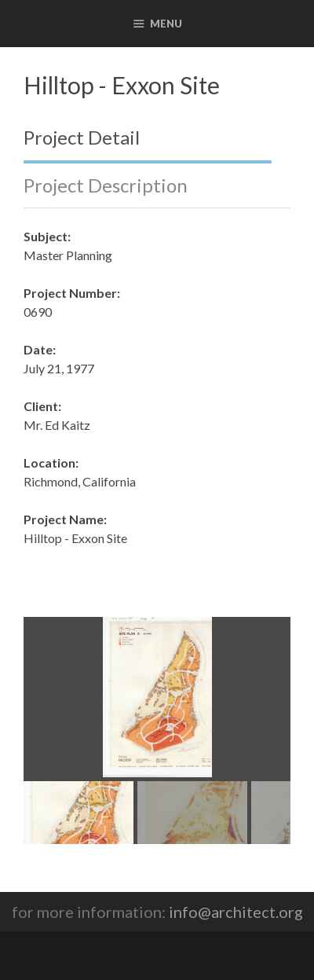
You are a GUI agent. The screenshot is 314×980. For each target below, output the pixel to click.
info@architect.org (236, 912)
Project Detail (82, 137)
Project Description (106, 185)
